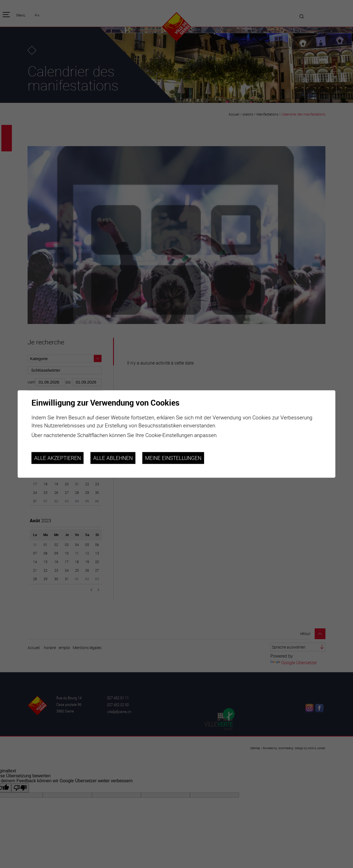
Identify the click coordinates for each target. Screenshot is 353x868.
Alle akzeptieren (58, 458)
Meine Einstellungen (173, 458)
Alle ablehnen (113, 458)
